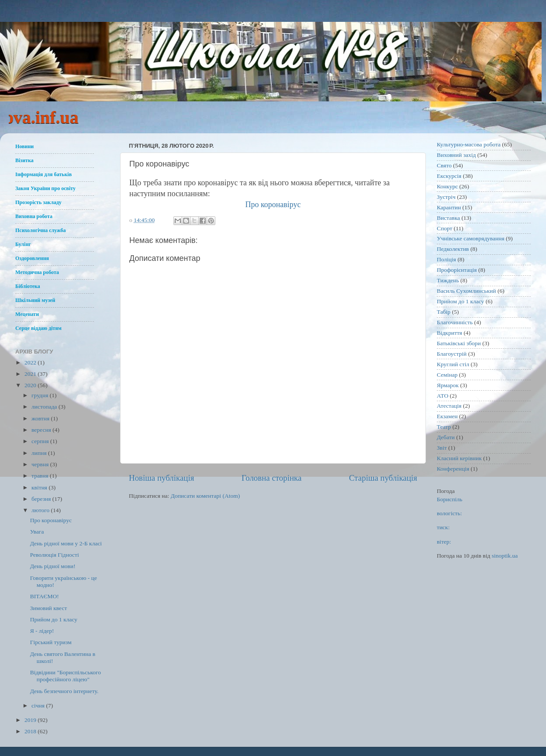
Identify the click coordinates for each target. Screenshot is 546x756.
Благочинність (455, 322)
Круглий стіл (453, 364)
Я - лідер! (42, 631)
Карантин (449, 207)
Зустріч (446, 197)
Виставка (448, 218)
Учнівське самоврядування (471, 238)
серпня (41, 441)
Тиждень (448, 280)
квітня (40, 487)
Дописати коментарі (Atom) (206, 496)
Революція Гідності (55, 555)
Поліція (446, 259)
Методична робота (37, 272)
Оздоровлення (32, 258)
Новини (24, 146)
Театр (444, 427)
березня (42, 499)
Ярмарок (448, 385)
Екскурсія (449, 176)
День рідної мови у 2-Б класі (66, 543)
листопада (45, 407)
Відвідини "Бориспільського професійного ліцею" (66, 676)
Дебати (446, 437)
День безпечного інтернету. (64, 691)
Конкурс (447, 186)
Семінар (447, 375)
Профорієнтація (457, 270)
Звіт (442, 448)
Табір (444, 312)
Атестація (449, 406)
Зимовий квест (49, 608)
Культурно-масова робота (469, 144)
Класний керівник (459, 458)
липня (40, 453)
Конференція (453, 469)
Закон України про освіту (45, 188)
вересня (42, 430)
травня (41, 476)
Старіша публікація (383, 478)
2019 (31, 720)
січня (39, 706)
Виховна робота (34, 216)
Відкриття (449, 333)
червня (41, 464)
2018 (31, 731)
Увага (37, 532)
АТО (442, 396)
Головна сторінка (271, 478)
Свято (444, 165)
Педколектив (453, 249)
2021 (31, 374)
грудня (41, 395)
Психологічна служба (41, 230)
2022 (31, 362)
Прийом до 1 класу (54, 619)
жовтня (41, 418)
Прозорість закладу (38, 202)
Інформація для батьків (43, 174)
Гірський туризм (51, 642)
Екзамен (447, 416)
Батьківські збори (459, 343)
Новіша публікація (161, 478)
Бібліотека (28, 286)
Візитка (24, 160)
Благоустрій (452, 354)
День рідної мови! (53, 566)
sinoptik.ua (505, 556)
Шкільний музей (35, 300)
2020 (31, 385)
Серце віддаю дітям (38, 328)
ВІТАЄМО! (45, 596)
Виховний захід (456, 155)
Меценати (27, 314)
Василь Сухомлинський (467, 291)
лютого (41, 510)
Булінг (23, 244)
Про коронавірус (273, 205)
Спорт (444, 228)
